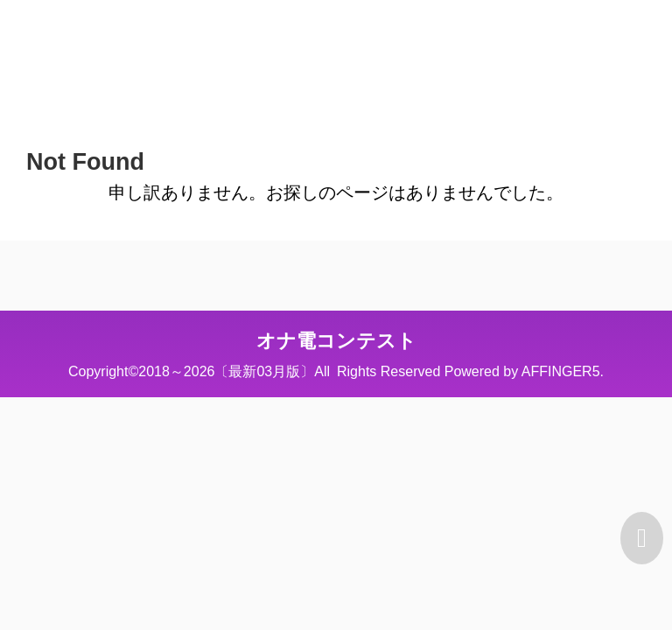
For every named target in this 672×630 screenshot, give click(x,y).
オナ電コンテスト (336, 341)
